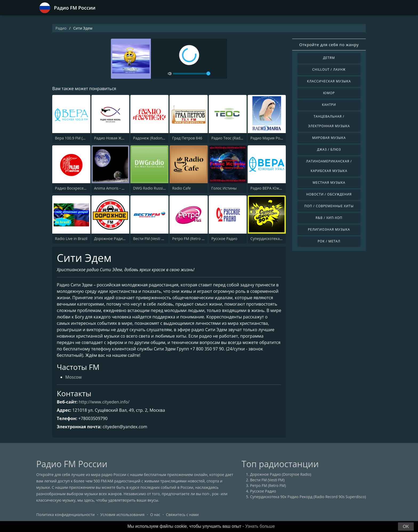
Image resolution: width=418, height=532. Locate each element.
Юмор (329, 93)
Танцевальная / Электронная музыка (329, 121)
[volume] (192, 74)
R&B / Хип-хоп (329, 218)
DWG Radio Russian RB (153, 188)
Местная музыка (329, 183)
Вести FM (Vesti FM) (150, 239)
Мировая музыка (329, 138)
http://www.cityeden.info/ (104, 402)
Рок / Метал (329, 241)
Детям (329, 58)
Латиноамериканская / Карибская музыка (329, 166)
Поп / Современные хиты (329, 206)
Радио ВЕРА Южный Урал (273, 188)
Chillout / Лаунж (329, 69)
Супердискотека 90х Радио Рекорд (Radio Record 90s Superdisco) (308, 497)
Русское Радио (224, 239)
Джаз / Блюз (329, 149)
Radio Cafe (182, 188)
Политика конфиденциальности (65, 515)
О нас (155, 515)
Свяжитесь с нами (182, 515)
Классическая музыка (329, 81)
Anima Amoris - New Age (116, 188)
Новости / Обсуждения (329, 194)
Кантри (329, 105)
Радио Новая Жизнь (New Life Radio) (127, 138)
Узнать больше (260, 526)
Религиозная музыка (329, 229)
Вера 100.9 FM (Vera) (73, 138)
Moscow (73, 377)
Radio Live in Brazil (71, 239)
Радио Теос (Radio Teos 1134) (237, 138)
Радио (61, 28)
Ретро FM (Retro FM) (190, 239)
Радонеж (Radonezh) (151, 138)
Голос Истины (224, 188)
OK (406, 527)
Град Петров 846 (187, 138)
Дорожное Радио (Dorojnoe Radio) (125, 239)
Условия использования (122, 515)
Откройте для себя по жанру (329, 45)
